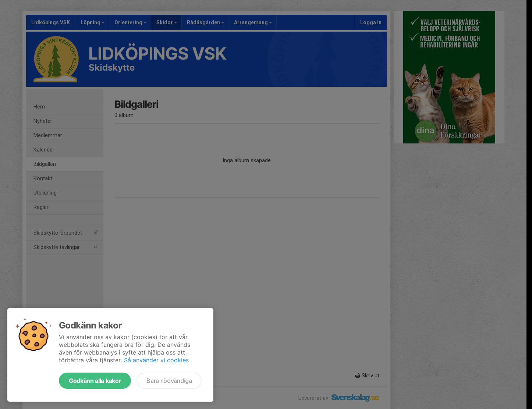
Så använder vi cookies (156, 360)
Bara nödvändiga (169, 381)
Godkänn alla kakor (95, 381)
